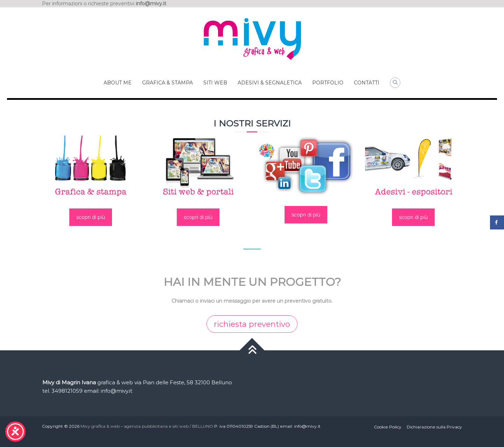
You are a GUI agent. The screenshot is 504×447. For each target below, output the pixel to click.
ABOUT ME (118, 83)
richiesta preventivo (252, 324)
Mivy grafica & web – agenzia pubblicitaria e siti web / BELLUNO (147, 426)
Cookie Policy (388, 427)
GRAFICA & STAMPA (167, 83)
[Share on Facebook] (497, 222)
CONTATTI (367, 83)
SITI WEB (215, 83)
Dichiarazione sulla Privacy (434, 427)
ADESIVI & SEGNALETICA (270, 83)
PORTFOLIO (328, 83)
